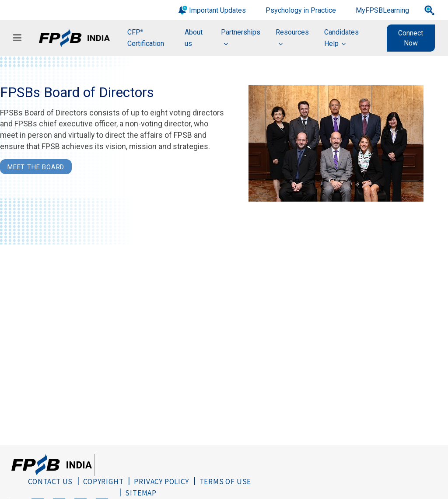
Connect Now (411, 38)
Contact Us (50, 482)
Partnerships (241, 32)
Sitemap (141, 493)
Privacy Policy (161, 482)
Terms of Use (226, 482)
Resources (292, 32)
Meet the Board (36, 167)
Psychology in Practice (301, 10)
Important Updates (217, 10)
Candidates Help (341, 38)
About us (194, 38)
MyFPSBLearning (382, 10)
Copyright (103, 482)
